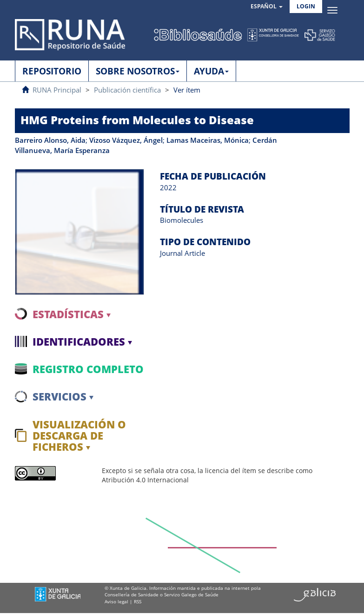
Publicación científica (127, 90)
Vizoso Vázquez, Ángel (126, 140)
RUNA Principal (57, 90)
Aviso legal (116, 601)
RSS (138, 601)
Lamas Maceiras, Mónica (208, 140)
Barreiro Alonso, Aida (50, 140)
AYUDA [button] (211, 71)
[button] (267, 7)
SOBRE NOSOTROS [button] (138, 71)
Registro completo (88, 369)
